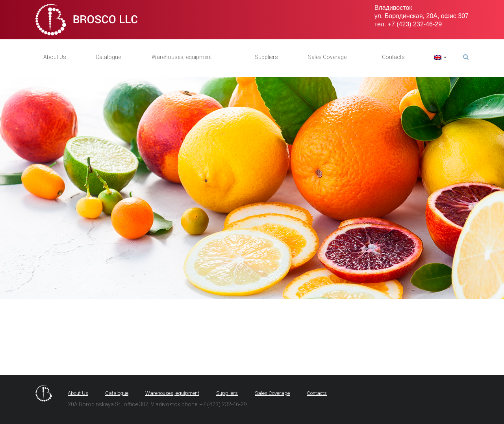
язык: (438, 57)
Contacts (393, 57)
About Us (55, 57)
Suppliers (266, 57)
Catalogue (108, 57)
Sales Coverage (327, 57)
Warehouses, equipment (182, 57)
